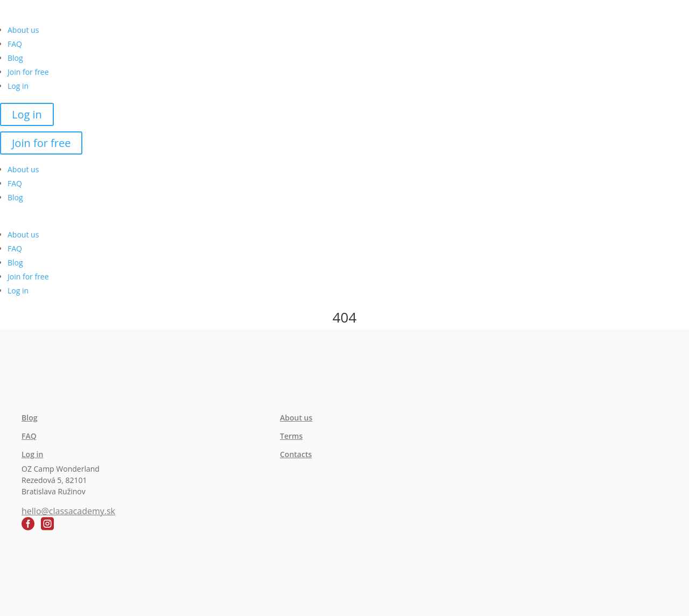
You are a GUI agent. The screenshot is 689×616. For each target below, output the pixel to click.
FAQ (15, 44)
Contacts (296, 454)
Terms (291, 436)
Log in (18, 86)
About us (23, 30)
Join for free (28, 72)
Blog (15, 58)
